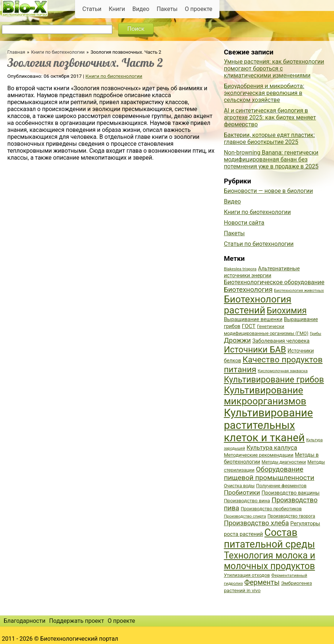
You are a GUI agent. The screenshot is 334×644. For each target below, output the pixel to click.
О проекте (198, 9)
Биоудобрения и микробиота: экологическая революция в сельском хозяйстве (264, 93)
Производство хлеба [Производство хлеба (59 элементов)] (256, 523)
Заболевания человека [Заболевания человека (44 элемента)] (281, 341)
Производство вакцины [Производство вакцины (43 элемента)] (291, 493)
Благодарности (25, 621)
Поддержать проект (76, 621)
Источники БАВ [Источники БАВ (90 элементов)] (255, 350)
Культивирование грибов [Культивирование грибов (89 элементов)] (274, 380)
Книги (117, 9)
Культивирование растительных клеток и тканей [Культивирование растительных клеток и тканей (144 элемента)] (268, 425)
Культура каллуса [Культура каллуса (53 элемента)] (272, 447)
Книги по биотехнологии (58, 52)
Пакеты (167, 9)
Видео (141, 9)
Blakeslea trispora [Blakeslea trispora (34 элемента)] (240, 269)
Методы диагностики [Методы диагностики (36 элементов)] (284, 462)
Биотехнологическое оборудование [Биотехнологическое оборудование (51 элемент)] (274, 282)
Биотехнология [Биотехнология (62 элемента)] (248, 290)
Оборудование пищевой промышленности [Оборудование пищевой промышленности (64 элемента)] (269, 473)
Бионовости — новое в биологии (269, 191)
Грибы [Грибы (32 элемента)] (316, 334)
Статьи (92, 9)
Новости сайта (244, 223)
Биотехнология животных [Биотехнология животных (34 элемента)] (299, 291)
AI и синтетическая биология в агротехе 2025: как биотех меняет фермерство (270, 117)
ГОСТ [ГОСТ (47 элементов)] (249, 326)
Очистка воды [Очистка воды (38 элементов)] (239, 486)
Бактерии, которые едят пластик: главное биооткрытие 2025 (269, 138)
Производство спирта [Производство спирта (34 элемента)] (245, 516)
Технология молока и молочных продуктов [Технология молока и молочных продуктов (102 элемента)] (270, 561)
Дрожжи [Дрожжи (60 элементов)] (237, 340)
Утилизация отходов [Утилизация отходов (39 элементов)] (247, 575)
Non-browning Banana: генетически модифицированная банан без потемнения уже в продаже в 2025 (271, 159)
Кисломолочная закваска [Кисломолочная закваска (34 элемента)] (283, 371)
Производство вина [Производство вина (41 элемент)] (247, 500)
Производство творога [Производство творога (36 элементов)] (291, 516)
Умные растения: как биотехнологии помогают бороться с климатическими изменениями (274, 68)
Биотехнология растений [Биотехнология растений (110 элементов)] (258, 305)
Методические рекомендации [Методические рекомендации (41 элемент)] (259, 455)
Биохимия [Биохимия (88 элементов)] (287, 310)
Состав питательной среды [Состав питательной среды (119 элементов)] (269, 538)
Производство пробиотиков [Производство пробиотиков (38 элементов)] (271, 509)
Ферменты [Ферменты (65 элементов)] (262, 582)
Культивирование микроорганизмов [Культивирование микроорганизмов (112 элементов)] (265, 396)
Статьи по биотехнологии (259, 244)
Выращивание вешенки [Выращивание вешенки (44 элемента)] (253, 319)
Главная (16, 52)
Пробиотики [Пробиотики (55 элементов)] (242, 492)
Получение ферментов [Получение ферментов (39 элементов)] (281, 486)
